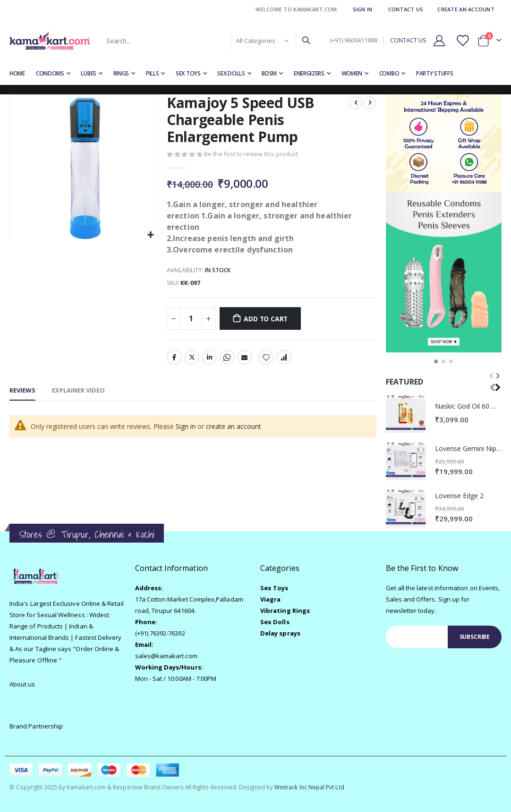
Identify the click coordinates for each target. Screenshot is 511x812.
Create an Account (466, 9)
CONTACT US (408, 40)
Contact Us (406, 9)
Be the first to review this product (251, 155)
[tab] (22, 392)
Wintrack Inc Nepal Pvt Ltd (309, 787)
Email (245, 358)
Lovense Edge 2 (459, 496)
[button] (150, 235)
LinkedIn (209, 358)
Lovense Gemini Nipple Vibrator (468, 448)
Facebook (174, 358)
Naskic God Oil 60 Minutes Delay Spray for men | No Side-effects (468, 406)
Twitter (192, 358)
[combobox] (207, 41)
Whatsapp (227, 358)
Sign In (363, 9)
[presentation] (497, 381)
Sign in (186, 427)
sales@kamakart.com (166, 656)
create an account (234, 427)
